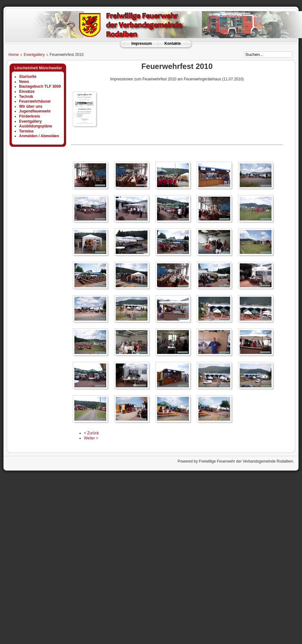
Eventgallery (34, 55)
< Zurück (91, 433)
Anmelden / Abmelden (39, 136)
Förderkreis (30, 116)
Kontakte (172, 44)
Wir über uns (31, 106)
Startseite (28, 77)
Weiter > (91, 438)
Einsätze (27, 92)
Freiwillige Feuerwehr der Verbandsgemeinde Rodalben (246, 461)
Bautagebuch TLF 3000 (40, 86)
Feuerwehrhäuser (35, 101)
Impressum (141, 44)
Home (11, 55)
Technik (26, 97)
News (24, 82)
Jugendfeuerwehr (35, 111)
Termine (26, 131)
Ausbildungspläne (36, 126)
